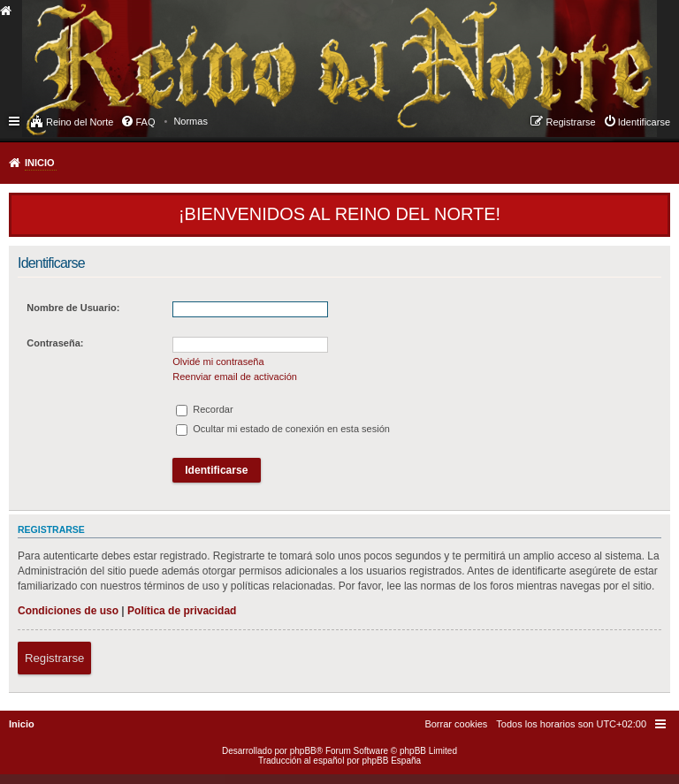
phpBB (303, 751)
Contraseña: (55, 343)
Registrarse (54, 658)
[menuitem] (191, 121)
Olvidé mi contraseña (218, 362)
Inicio (40, 163)
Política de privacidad (182, 611)
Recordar (204, 409)
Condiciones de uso (68, 611)
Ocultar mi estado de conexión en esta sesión (283, 429)
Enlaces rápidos (15, 120)
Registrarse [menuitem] (570, 122)
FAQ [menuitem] (145, 122)
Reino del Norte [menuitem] (80, 122)
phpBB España (391, 761)
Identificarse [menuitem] (644, 122)
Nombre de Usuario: (73, 308)
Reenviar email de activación (235, 377)
